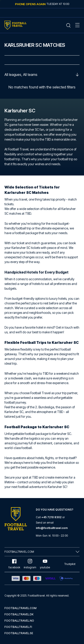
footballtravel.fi (18, 627)
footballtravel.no (19, 621)
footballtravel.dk (19, 614)
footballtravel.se (19, 633)
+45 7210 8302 (52, 517)
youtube (45, 564)
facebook (14, 564)
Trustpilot (70, 564)
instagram (30, 564)
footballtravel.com (20, 608)
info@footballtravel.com (52, 528)
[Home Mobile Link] (15, 25)
